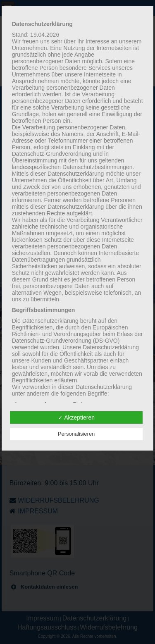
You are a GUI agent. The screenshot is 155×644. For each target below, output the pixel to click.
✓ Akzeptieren (76, 417)
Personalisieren (76, 434)
